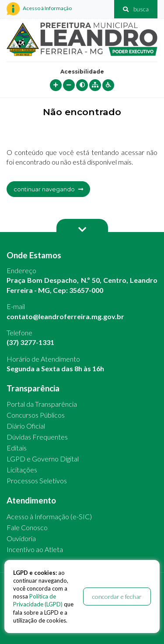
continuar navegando (48, 189)
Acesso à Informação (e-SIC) (49, 516)
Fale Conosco (27, 527)
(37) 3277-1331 (30, 342)
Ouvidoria (21, 538)
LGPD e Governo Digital (43, 459)
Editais (17, 448)
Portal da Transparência (42, 404)
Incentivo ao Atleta (35, 549)
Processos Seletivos (37, 480)
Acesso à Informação (39, 9)
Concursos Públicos (36, 415)
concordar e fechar (117, 596)
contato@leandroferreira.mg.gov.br (65, 316)
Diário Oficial (26, 426)
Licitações (22, 470)
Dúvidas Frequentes (37, 437)
